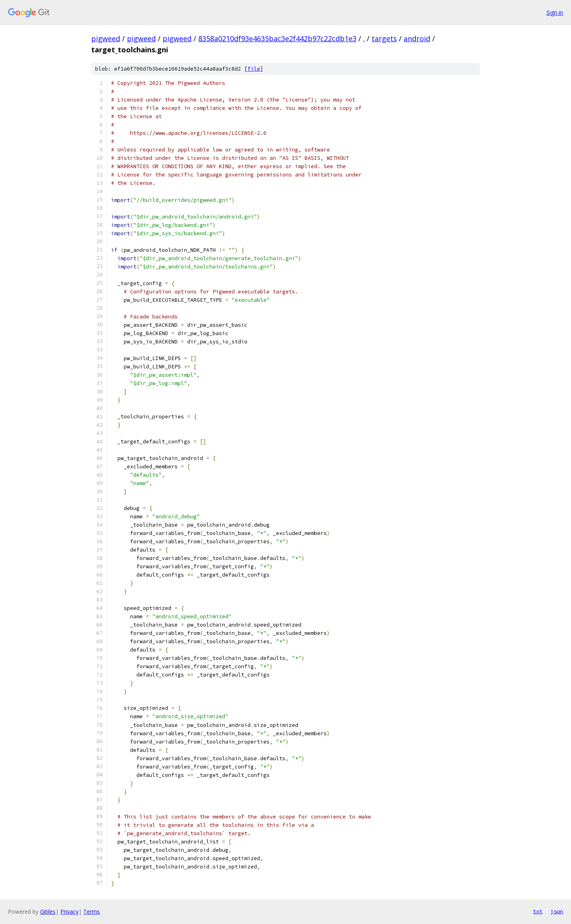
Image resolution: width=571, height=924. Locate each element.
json (557, 911)
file (254, 69)
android (417, 38)
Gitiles (48, 912)
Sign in (555, 12)
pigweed (106, 38)
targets (384, 38)
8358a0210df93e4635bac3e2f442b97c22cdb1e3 (277, 38)
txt (538, 911)
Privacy (69, 912)
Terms (92, 912)
